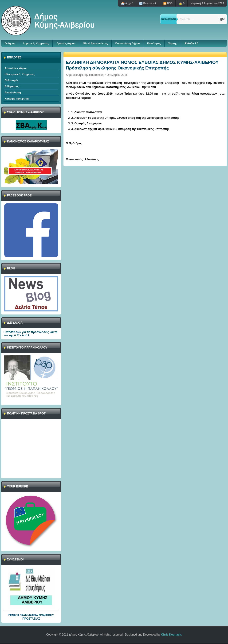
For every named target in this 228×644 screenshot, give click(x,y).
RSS (168, 4)
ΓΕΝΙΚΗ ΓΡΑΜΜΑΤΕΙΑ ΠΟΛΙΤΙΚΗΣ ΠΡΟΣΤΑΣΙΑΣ (31, 617)
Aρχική (127, 4)
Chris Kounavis (172, 635)
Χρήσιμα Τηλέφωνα (17, 99)
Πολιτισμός (12, 80)
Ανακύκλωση (13, 92)
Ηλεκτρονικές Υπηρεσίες (20, 74)
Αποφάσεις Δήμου (16, 68)
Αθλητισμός (12, 86)
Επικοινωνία (148, 3)
